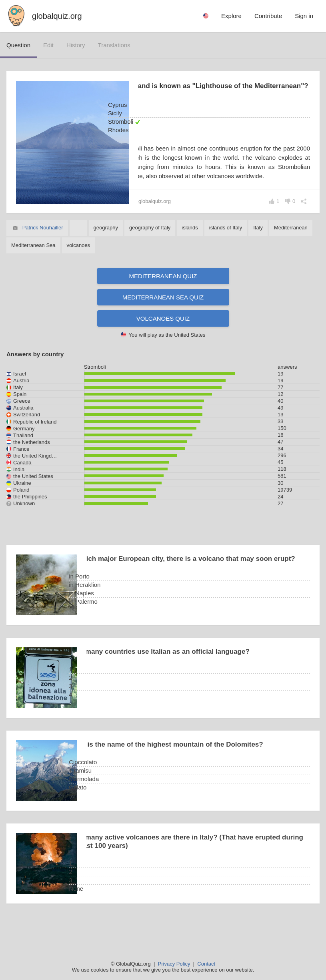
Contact (206, 964)
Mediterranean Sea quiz (163, 317)
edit (48, 45)
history (76, 45)
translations (114, 45)
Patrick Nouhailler (43, 247)
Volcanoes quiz (163, 338)
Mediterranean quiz (163, 296)
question (18, 45)
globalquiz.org (57, 16)
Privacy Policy (174, 964)
